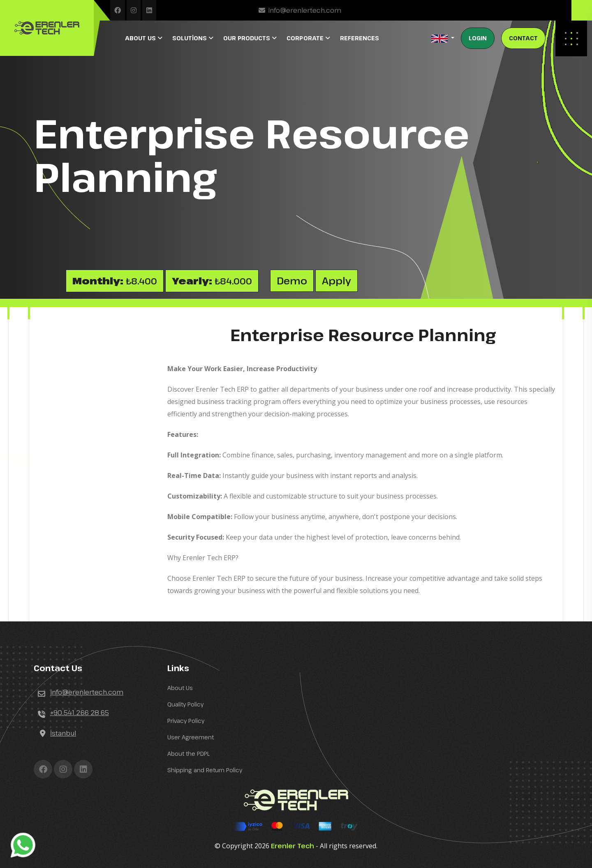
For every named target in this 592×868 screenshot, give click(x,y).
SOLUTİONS (190, 38)
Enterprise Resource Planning (87, 461)
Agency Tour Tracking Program (88, 445)
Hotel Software (64, 349)
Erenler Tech (293, 846)
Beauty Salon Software (76, 429)
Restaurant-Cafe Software (81, 365)
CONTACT (523, 38)
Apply (336, 280)
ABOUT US (141, 38)
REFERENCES (360, 38)
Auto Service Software (76, 381)
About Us (180, 688)
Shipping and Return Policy (205, 770)
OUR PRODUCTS (247, 38)
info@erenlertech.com (305, 10)
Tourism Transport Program (84, 413)
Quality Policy (185, 704)
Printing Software (68, 397)
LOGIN (478, 38)
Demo (292, 280)
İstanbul (63, 733)
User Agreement (191, 737)
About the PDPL (188, 754)
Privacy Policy (186, 721)
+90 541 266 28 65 (80, 713)
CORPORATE (306, 38)
